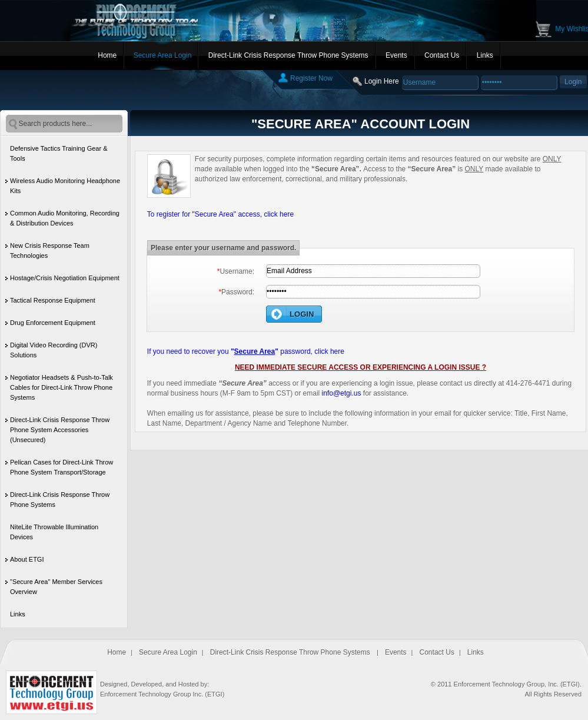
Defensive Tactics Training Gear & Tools (59, 153)
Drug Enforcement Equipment (53, 323)
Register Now (311, 78)
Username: (236, 271)
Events (396, 55)
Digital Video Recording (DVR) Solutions (54, 350)
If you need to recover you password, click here (246, 351)
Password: (236, 292)
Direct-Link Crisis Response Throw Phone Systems (288, 55)
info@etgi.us (342, 393)
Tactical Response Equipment (53, 300)
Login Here (382, 81)
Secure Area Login (163, 55)
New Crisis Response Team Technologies (50, 250)
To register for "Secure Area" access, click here (220, 214)
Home (107, 55)
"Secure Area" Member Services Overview (56, 587)
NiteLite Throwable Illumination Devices (54, 532)
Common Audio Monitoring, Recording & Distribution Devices (65, 218)
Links (485, 55)
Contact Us (442, 55)
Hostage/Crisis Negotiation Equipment (65, 278)
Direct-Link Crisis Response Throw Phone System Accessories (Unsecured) (60, 430)
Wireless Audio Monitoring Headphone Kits (65, 186)
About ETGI (27, 559)
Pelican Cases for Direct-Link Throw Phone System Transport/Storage (62, 467)
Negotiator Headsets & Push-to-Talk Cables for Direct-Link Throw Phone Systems (62, 387)
